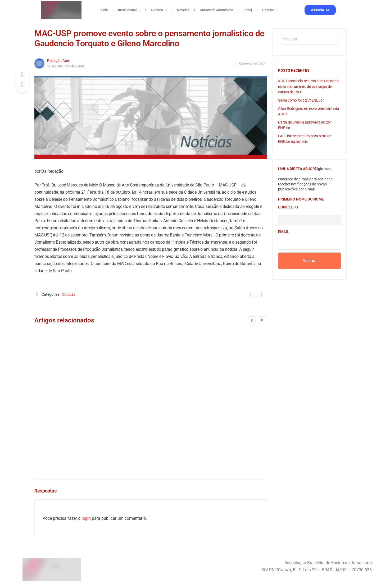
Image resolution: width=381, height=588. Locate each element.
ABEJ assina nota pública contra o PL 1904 (206, 404)
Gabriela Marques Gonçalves (198, 444)
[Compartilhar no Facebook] (22, 74)
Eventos (159, 10)
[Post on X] (22, 85)
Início (104, 10)
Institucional (129, 10)
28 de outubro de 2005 (72, 450)
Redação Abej (58, 61)
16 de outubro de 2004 (66, 66)
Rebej (248, 10)
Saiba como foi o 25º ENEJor (301, 100)
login (86, 518)
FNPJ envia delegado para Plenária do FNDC (89, 404)
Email (284, 232)
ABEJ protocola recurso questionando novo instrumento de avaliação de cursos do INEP (308, 86)
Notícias (183, 10)
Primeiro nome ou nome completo (301, 203)
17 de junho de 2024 (189, 450)
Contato (270, 10)
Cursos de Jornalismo (216, 10)
